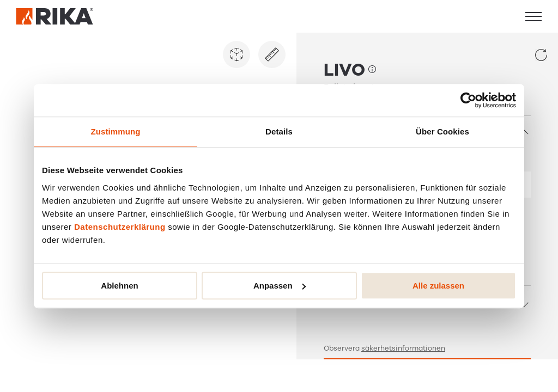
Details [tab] (279, 131)
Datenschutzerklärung (120, 227)
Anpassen (280, 286)
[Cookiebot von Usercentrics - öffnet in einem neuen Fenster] (468, 100)
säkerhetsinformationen (403, 348)
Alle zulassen (438, 286)
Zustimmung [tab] (116, 131)
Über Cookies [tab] (442, 131)
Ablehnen (119, 286)
